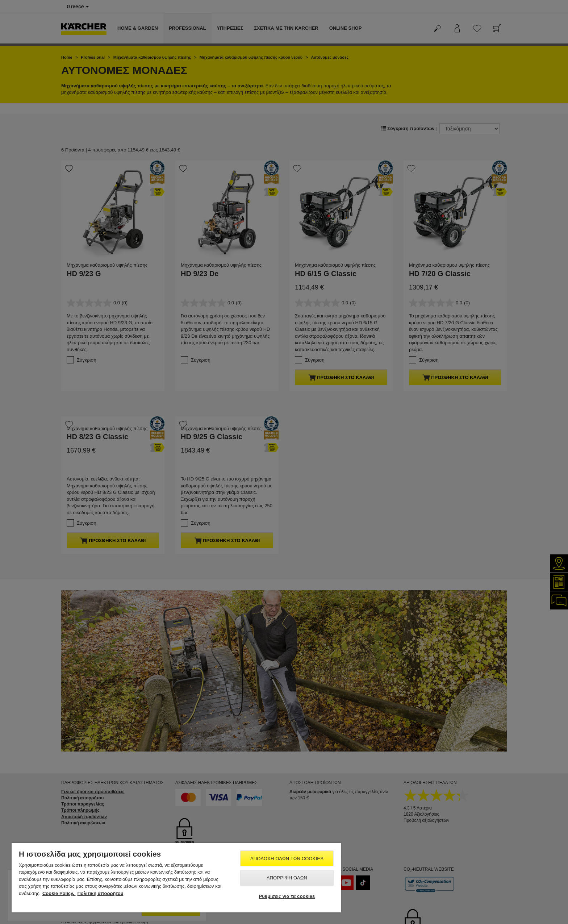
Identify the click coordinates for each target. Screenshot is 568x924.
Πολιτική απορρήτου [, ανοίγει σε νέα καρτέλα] (100, 893)
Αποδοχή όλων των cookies (287, 859)
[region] (176, 878)
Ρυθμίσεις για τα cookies (287, 896)
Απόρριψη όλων (287, 878)
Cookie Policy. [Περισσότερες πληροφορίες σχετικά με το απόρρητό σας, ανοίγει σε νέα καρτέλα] (59, 893)
